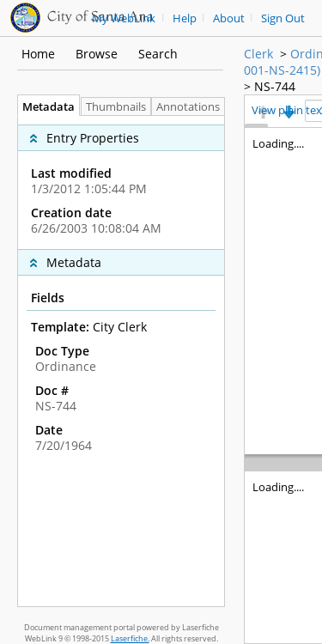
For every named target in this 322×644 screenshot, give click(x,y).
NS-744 (275, 86)
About (229, 18)
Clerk (258, 54)
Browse (97, 54)
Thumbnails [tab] (116, 107)
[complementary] (121, 182)
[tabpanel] (121, 361)
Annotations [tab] (192, 107)
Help (185, 18)
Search (158, 54)
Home (38, 54)
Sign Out (283, 18)
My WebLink (124, 18)
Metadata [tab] (44, 107)
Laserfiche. (130, 638)
